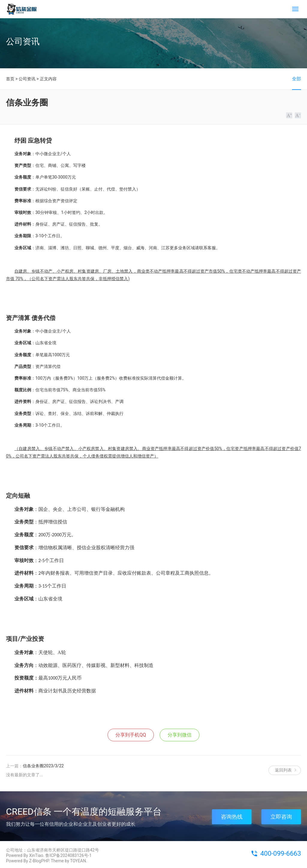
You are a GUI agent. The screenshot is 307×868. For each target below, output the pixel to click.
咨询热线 (232, 817)
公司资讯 (27, 79)
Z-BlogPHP (39, 861)
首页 (10, 79)
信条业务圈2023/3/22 (43, 766)
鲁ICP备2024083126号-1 (68, 855)
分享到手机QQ (131, 735)
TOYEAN (78, 861)
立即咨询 (281, 817)
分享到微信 (180, 735)
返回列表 (283, 770)
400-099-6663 (281, 853)
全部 (297, 79)
